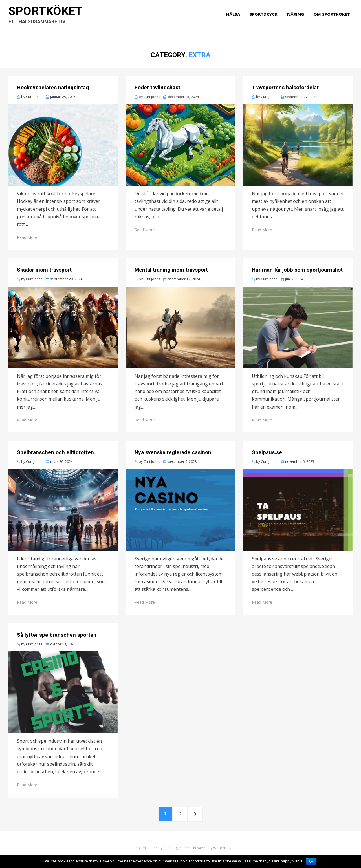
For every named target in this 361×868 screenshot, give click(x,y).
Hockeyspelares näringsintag (53, 87)
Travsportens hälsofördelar (285, 87)
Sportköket (51, 17)
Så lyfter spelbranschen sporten (57, 635)
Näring (298, 20)
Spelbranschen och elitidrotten (55, 452)
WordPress (222, 852)
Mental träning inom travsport (171, 270)
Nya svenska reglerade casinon (173, 452)
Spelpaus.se (267, 452)
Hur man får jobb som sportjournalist (297, 270)
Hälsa (236, 20)
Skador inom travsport (44, 270)
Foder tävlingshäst (157, 87)
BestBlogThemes (177, 852)
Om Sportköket (334, 20)
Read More (27, 237)
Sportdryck (266, 20)
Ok (311, 862)
